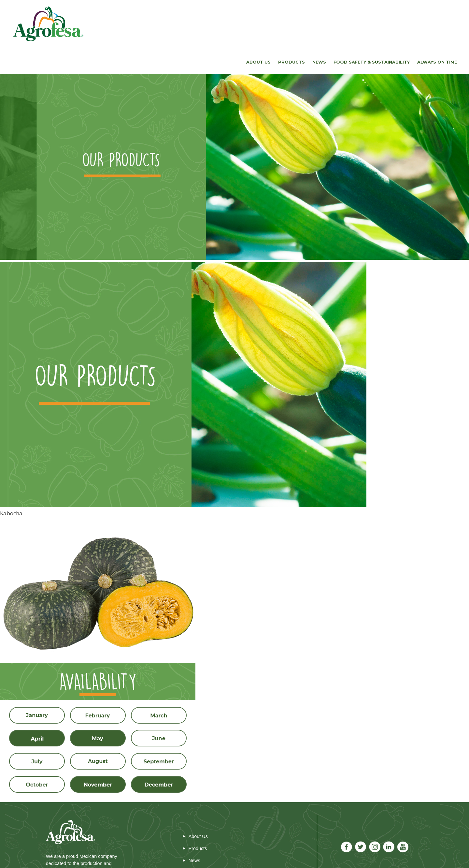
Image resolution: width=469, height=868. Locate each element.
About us (258, 62)
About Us (198, 836)
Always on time (437, 62)
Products (291, 62)
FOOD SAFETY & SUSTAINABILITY (372, 62)
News (319, 62)
